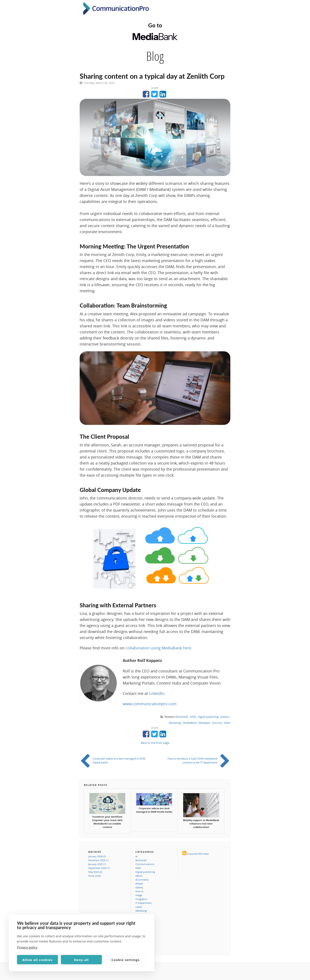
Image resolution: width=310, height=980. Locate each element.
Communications (145, 864)
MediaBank (190, 723)
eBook (139, 876)
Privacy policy (27, 947)
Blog (155, 56)
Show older (95, 876)
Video (227, 723)
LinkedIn (157, 693)
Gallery (225, 717)
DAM (193, 717)
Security (217, 723)
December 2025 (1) (98, 860)
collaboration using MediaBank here (158, 648)
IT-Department (143, 903)
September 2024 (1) (99, 868)
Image (139, 895)
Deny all (81, 960)
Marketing (175, 723)
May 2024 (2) (95, 872)
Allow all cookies (38, 960)
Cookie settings (126, 960)
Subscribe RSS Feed (198, 854)
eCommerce (142, 880)
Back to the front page (155, 743)
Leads (139, 907)
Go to (155, 25)
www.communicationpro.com (150, 704)
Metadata (204, 723)
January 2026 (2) (97, 856)
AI (136, 856)
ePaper (139, 883)
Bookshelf (182, 717)
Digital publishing (208, 717)
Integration (142, 899)
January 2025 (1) (97, 864)
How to (139, 891)
